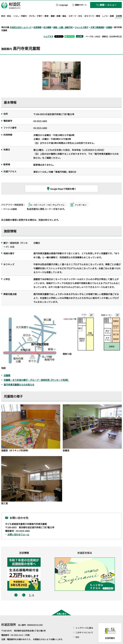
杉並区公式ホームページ (21, 20)
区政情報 (37, 20)
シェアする (48, 29)
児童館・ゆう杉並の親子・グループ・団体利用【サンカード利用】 (36, 373)
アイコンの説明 (10, 202)
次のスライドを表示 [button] (24, 588)
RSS (77, 630)
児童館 (109, 20)
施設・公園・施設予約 (63, 20)
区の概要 (47, 20)
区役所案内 (110, 631)
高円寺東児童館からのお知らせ (19, 377)
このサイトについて (84, 626)
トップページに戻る (84, 621)
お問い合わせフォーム (18, 527)
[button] (62, 5)
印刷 (80, 29)
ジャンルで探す (82, 20)
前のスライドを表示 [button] (16, 588)
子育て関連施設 (97, 20)
